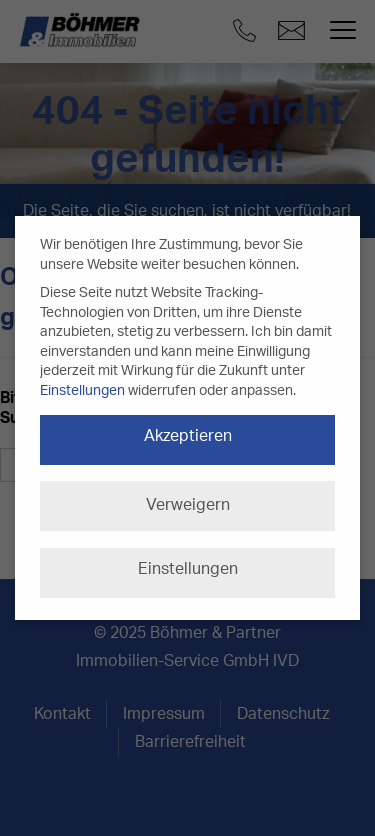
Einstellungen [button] (188, 569)
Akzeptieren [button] (188, 436)
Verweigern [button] (188, 505)
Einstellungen (82, 391)
